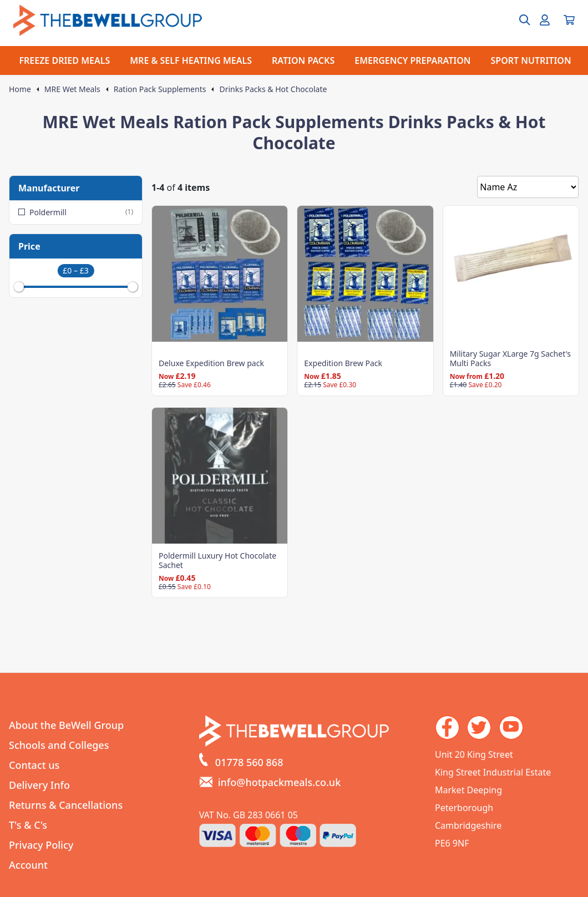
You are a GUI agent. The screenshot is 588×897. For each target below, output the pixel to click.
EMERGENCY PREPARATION (412, 60)
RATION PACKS (303, 60)
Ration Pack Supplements (160, 89)
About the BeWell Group (66, 725)
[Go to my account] (545, 20)
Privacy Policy (41, 845)
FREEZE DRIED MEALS (64, 60)
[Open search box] (518, 20)
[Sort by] (528, 187)
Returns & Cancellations (66, 805)
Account (28, 865)
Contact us (34, 765)
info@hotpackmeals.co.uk (280, 782)
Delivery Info (39, 785)
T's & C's (28, 825)
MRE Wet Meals (72, 89)
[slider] (19, 287)
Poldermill (76, 212)
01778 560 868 (249, 762)
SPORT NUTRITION (531, 60)
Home (20, 89)
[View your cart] (569, 20)
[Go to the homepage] (108, 20)
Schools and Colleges (59, 745)
